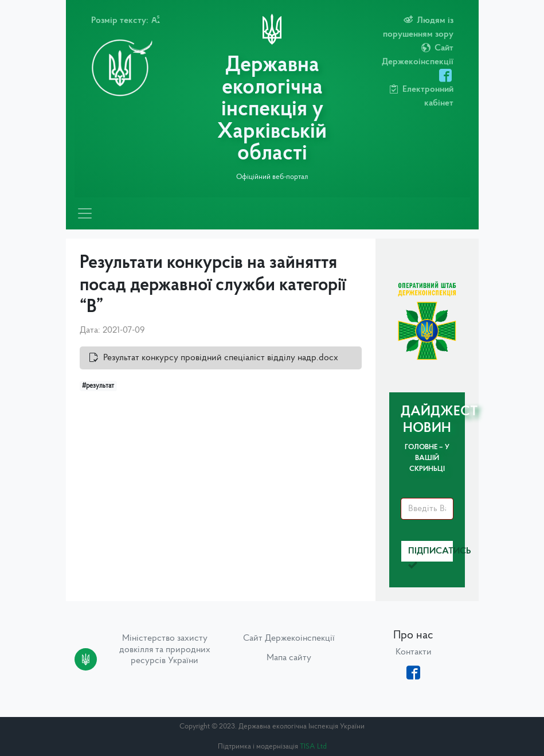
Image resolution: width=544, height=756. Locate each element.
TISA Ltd (313, 747)
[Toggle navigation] (85, 213)
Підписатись (431, 554)
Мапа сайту (289, 658)
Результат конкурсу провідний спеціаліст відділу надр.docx (221, 358)
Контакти (414, 652)
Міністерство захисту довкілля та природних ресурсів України (165, 649)
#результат (98, 386)
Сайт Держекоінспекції (289, 638)
